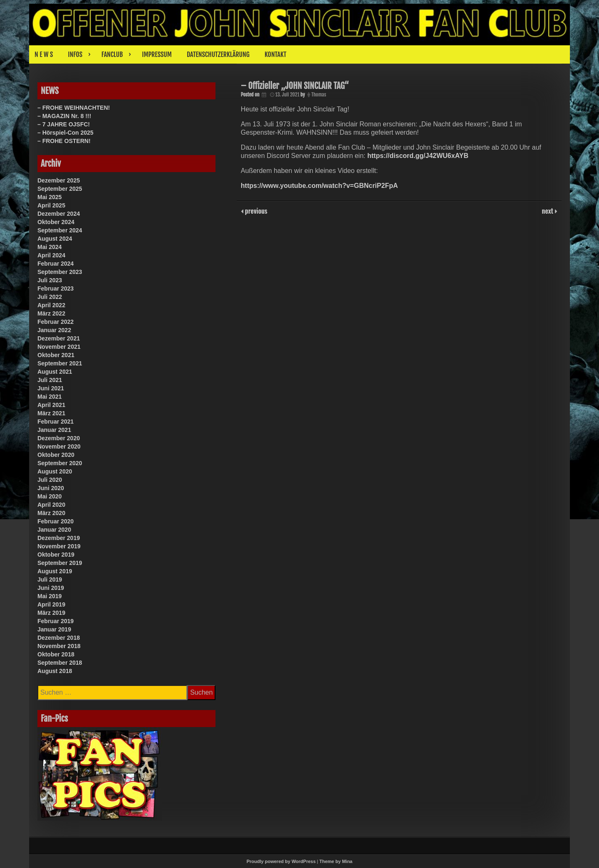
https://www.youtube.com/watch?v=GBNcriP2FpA (319, 186)
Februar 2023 (56, 289)
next (548, 211)
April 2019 (51, 604)
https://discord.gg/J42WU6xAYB (418, 156)
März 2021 (51, 413)
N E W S (44, 54)
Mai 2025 (50, 197)
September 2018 (60, 663)
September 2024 (60, 230)
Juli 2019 (50, 579)
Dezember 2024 (59, 214)
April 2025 (51, 205)
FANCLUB (112, 54)
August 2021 (55, 372)
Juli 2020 (50, 480)
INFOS (75, 54)
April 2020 (51, 505)
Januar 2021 (54, 430)
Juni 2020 (51, 488)
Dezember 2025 (59, 180)
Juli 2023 (50, 280)
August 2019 (55, 571)
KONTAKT (276, 54)
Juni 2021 (51, 388)
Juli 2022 (50, 297)
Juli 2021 (50, 380)
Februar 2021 (56, 422)
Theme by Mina (336, 861)
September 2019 (60, 563)
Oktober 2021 (56, 355)
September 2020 (60, 463)
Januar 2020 (54, 530)
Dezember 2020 (59, 438)
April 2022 (51, 305)
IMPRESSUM (157, 54)
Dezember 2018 (59, 638)
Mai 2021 (50, 397)
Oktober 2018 (56, 654)
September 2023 (60, 272)
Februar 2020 (56, 521)
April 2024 (51, 255)
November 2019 (59, 546)
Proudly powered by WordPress (281, 861)
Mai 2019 (50, 596)
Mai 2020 (50, 496)
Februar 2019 (56, 621)
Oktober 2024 (56, 222)
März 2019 (51, 613)
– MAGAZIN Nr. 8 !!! (64, 116)
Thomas (319, 95)
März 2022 (51, 313)
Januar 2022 (54, 330)
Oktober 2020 (56, 455)
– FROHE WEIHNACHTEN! (74, 108)
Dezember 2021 (59, 338)
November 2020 (59, 446)
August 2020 (55, 471)
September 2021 (60, 363)
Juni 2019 (51, 588)
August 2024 (55, 239)
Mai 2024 (50, 247)
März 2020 (51, 513)
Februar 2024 (56, 264)
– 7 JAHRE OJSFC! (64, 124)
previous (255, 211)
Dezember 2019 (59, 538)
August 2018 (55, 671)
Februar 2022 (56, 322)
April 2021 (51, 405)
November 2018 (59, 646)
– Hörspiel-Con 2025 (66, 133)
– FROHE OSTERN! (64, 141)
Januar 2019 (54, 629)
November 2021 (59, 347)
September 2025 (60, 189)
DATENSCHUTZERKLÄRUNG (218, 54)
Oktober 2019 (56, 555)
